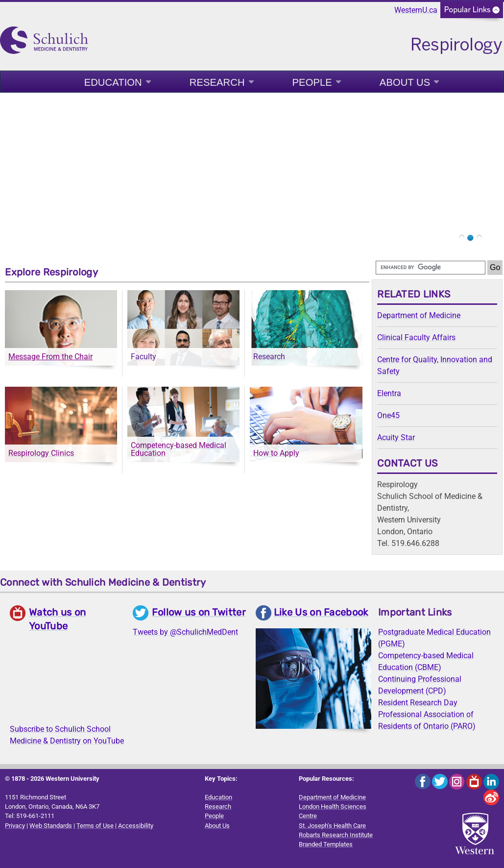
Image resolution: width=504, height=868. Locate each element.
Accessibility (136, 826)
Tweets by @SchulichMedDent (185, 632)
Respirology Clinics (41, 453)
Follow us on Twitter (199, 612)
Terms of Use (95, 826)
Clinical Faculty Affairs (416, 337)
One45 (388, 415)
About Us (405, 82)
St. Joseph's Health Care (332, 826)
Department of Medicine (419, 315)
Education (113, 82)
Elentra (389, 393)
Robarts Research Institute (336, 835)
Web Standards (51, 826)
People (312, 82)
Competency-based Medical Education (179, 449)
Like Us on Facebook (321, 612)
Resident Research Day (418, 703)
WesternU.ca (416, 10)
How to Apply (276, 453)
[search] (431, 268)
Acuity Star (396, 437)
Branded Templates (326, 844)
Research (217, 82)
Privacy (15, 826)
